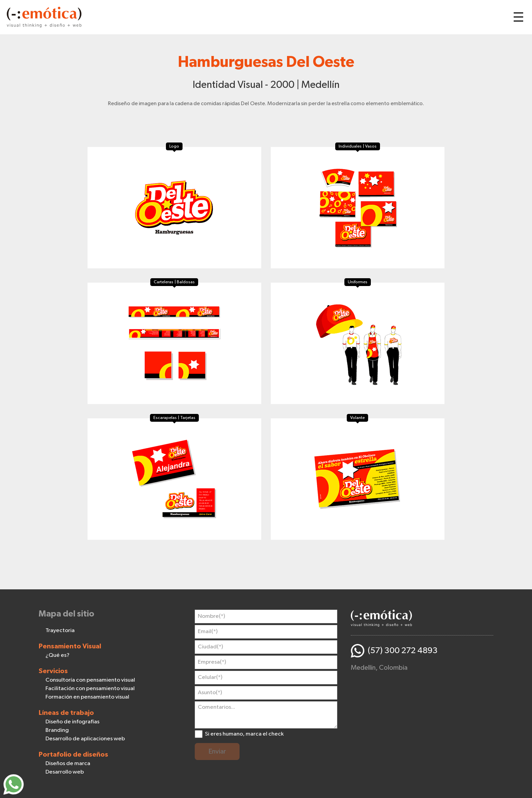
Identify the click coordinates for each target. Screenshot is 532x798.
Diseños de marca (68, 764)
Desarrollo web (65, 772)
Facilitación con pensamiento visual (90, 689)
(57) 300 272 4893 (403, 651)
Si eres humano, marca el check (244, 734)
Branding (57, 730)
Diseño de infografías (72, 722)
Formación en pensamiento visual (87, 697)
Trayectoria (60, 631)
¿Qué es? (58, 655)
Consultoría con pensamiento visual (90, 680)
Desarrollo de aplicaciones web (85, 739)
